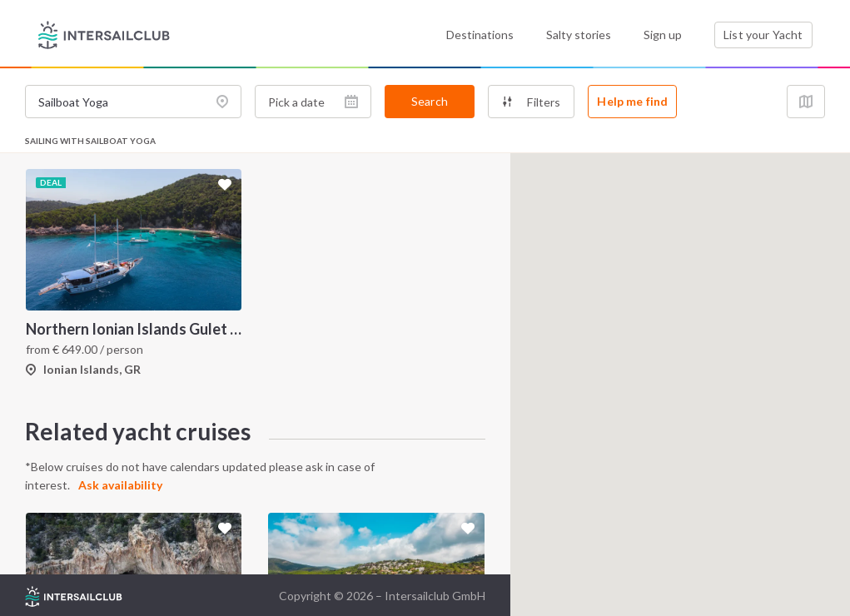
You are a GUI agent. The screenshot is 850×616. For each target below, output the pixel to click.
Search (430, 101)
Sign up (663, 35)
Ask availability (120, 485)
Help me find (632, 101)
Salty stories (579, 35)
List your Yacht (763, 35)
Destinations (480, 35)
